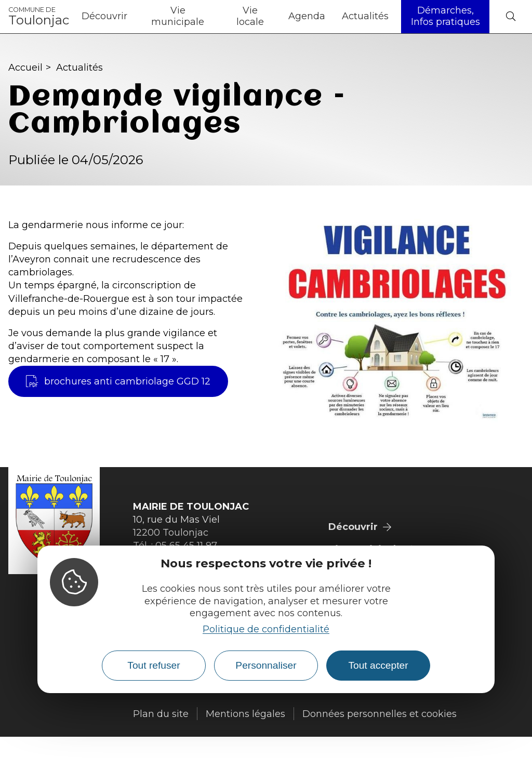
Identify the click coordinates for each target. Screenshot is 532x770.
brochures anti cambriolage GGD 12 (118, 381)
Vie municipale (178, 16)
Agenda (307, 16)
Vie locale (250, 16)
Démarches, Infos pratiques (445, 16)
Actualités (365, 16)
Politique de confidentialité (266, 629)
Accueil (25, 68)
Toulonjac (39, 17)
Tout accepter (378, 665)
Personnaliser (266, 665)
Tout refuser (154, 665)
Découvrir (104, 16)
